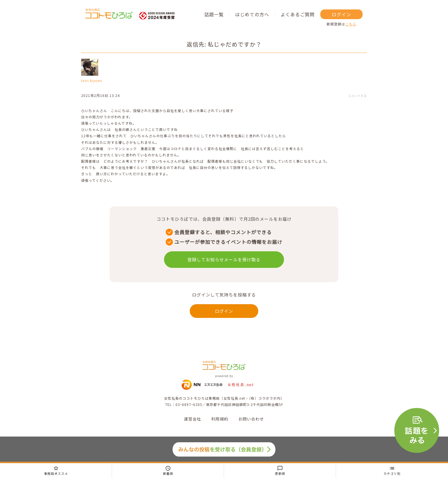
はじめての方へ (252, 14)
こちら (351, 24)
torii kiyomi (92, 80)
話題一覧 (214, 14)
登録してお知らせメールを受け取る (224, 259)
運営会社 (193, 419)
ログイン (341, 14)
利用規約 (220, 419)
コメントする (357, 96)
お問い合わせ (251, 419)
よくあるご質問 (298, 14)
